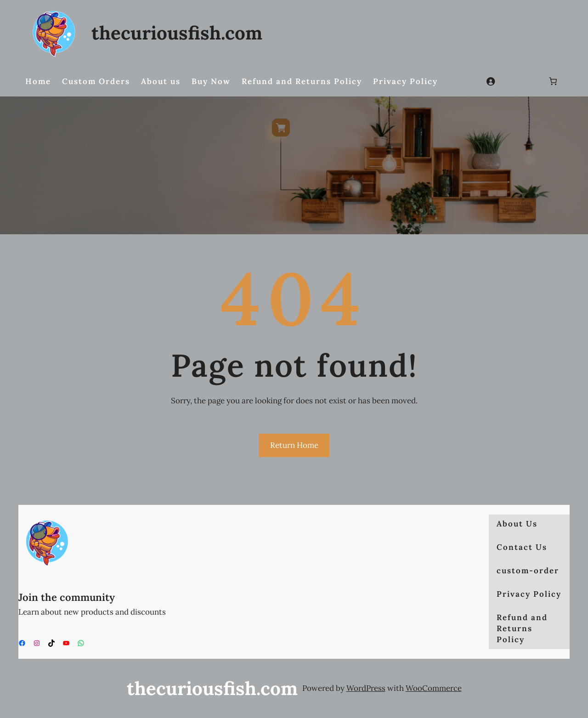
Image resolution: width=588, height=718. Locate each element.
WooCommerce (434, 688)
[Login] (491, 82)
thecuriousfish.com (177, 33)
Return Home (294, 445)
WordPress (366, 688)
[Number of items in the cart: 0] (553, 82)
